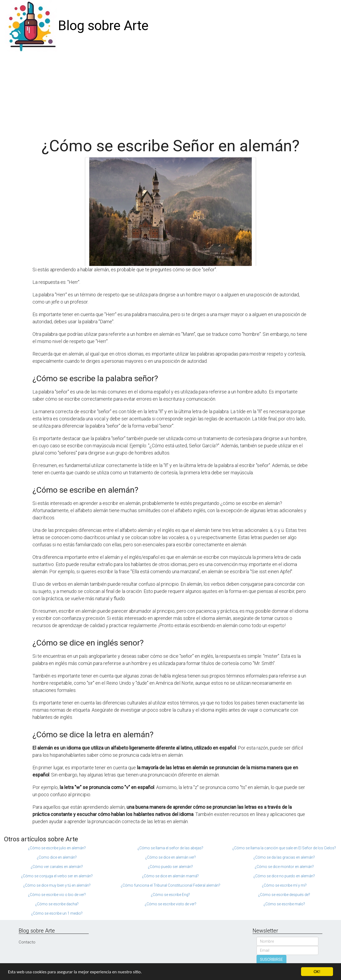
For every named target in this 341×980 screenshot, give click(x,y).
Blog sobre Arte (103, 26)
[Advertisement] (170, 92)
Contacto (27, 942)
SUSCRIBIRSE (271, 959)
